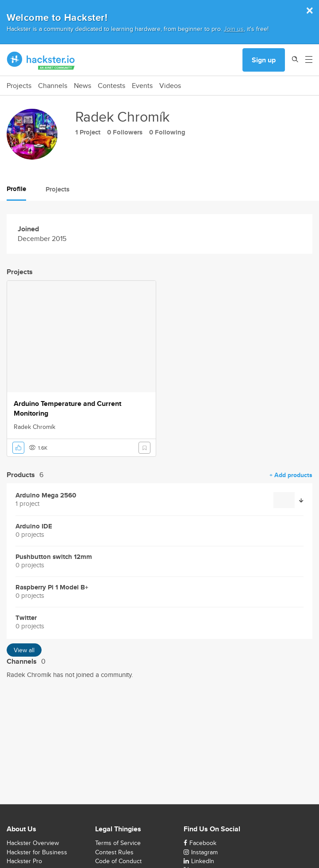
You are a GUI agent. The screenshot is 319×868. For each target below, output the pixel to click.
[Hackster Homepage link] (41, 60)
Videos (170, 86)
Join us (234, 29)
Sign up (264, 60)
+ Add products (291, 475)
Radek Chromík (35, 427)
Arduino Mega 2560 (46, 495)
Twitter (26, 618)
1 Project (88, 132)
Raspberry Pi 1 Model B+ (52, 587)
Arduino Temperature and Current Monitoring (67, 409)
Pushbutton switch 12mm (54, 557)
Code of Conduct (118, 861)
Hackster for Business (37, 852)
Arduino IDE (34, 526)
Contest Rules (114, 852)
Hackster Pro (24, 861)
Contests (111, 86)
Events (142, 86)
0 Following (167, 132)
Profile (16, 189)
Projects (19, 86)
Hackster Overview (33, 843)
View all (24, 650)
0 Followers (125, 132)
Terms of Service (118, 843)
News (83, 86)
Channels (53, 86)
